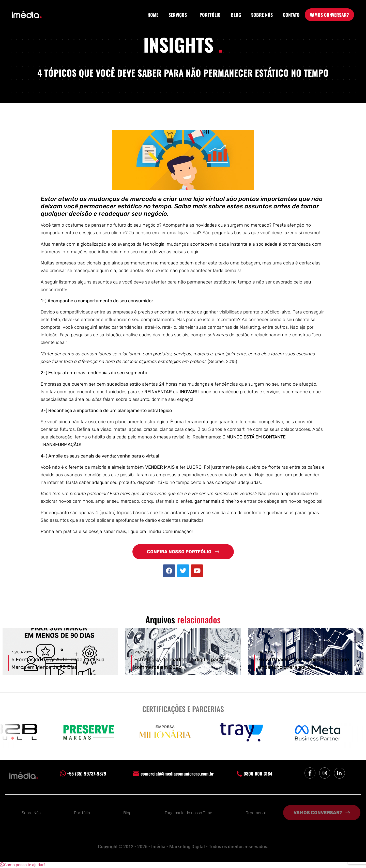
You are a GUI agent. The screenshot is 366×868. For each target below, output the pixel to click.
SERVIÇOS (179, 15)
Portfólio (82, 813)
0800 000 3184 (254, 774)
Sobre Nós (31, 813)
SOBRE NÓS (262, 15)
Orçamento (256, 813)
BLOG (236, 15)
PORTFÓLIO (210, 15)
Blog (127, 813)
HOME (153, 15)
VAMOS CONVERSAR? (329, 15)
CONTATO (291, 15)
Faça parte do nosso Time (188, 813)
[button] (23, 865)
